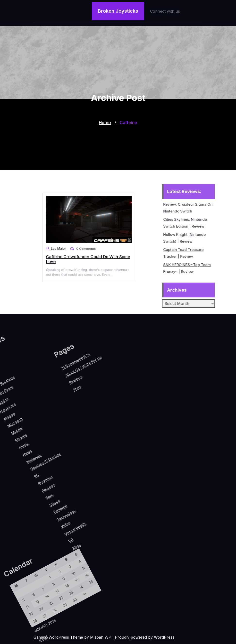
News (19, 465)
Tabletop (76, 497)
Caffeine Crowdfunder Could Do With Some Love (88, 255)
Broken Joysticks (118, 11)
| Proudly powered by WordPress (143, 637)
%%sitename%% (26, 404)
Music (13, 460)
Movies (6, 455)
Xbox (109, 521)
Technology (85, 499)
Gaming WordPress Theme (58, 637)
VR (101, 518)
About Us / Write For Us (36, 405)
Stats (41, 427)
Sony (61, 491)
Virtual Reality (99, 506)
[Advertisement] (118, 136)
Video (89, 507)
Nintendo (28, 467)
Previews (49, 479)
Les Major (65, 246)
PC (39, 480)
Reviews (55, 484)
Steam (68, 494)
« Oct (48, 638)
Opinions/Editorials (39, 463)
